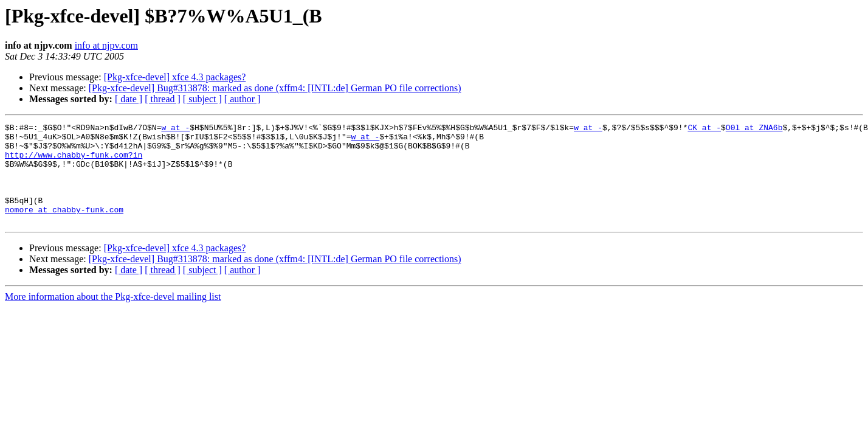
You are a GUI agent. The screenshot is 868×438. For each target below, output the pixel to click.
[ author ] (243, 99)
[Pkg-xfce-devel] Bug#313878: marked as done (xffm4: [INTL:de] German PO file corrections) (275, 88)
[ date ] (129, 99)
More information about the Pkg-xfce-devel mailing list (113, 317)
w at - (175, 129)
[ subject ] (202, 99)
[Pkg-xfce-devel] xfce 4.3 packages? (175, 77)
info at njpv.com (106, 45)
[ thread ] (163, 99)
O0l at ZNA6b (754, 129)
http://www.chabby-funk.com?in (74, 162)
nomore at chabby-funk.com (64, 228)
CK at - (704, 129)
